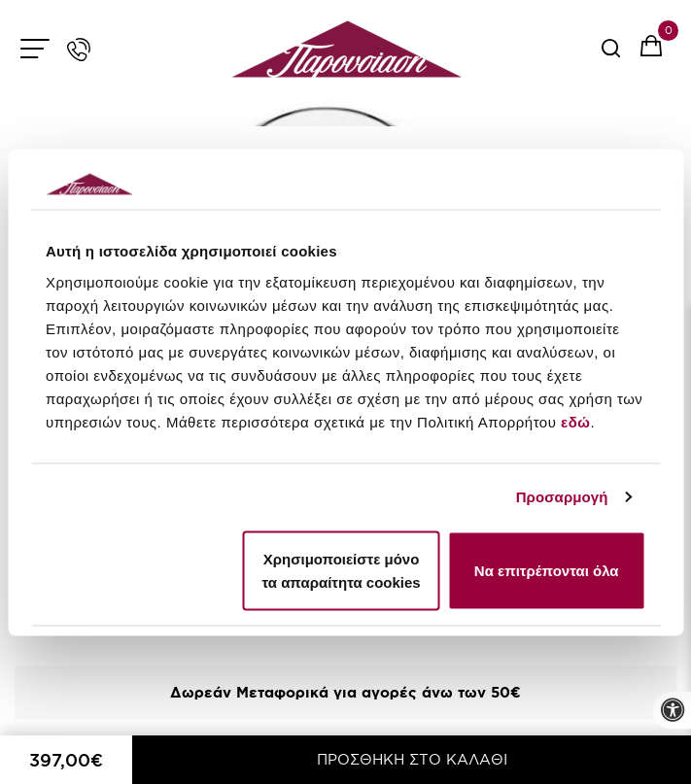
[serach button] (611, 55)
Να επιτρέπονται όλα (547, 570)
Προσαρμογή (562, 497)
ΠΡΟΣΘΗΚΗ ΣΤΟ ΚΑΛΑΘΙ (412, 759)
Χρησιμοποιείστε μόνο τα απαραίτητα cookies (341, 570)
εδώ (575, 421)
